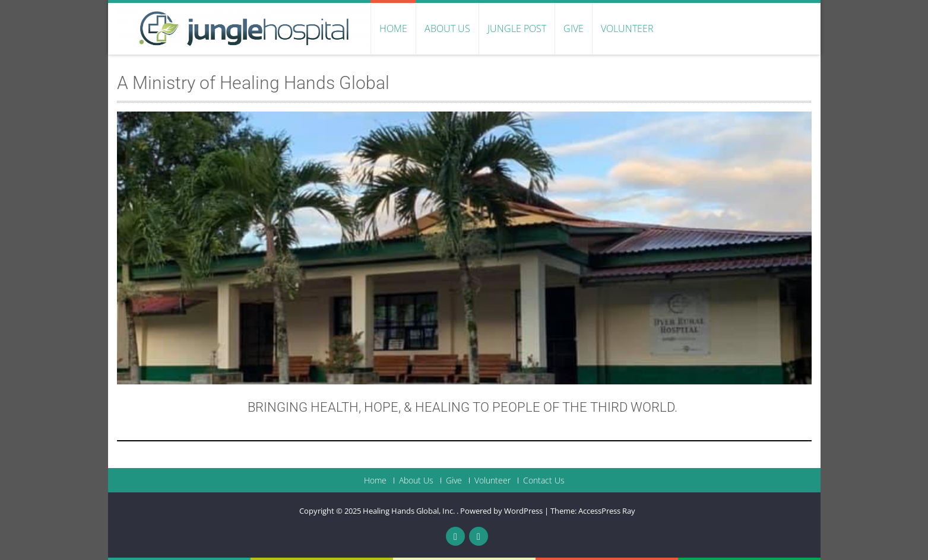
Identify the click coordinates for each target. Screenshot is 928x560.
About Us (447, 28)
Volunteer (627, 28)
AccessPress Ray (607, 511)
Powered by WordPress (501, 511)
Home (393, 28)
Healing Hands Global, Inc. (410, 511)
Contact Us (544, 481)
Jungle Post (517, 28)
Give (574, 28)
